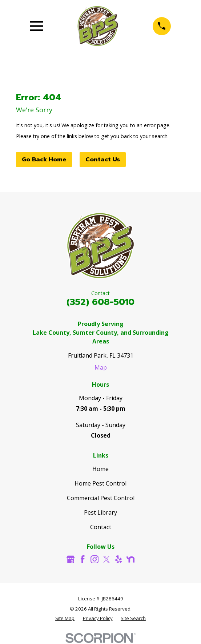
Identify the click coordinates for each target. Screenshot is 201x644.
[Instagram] (95, 559)
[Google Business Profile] (71, 559)
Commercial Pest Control (101, 498)
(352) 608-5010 (100, 302)
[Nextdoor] (130, 559)
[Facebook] (83, 559)
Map (101, 367)
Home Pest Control (100, 483)
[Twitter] (106, 559)
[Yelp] (118, 559)
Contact (101, 527)
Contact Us (103, 160)
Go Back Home (44, 160)
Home (100, 469)
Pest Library (100, 512)
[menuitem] (65, 619)
